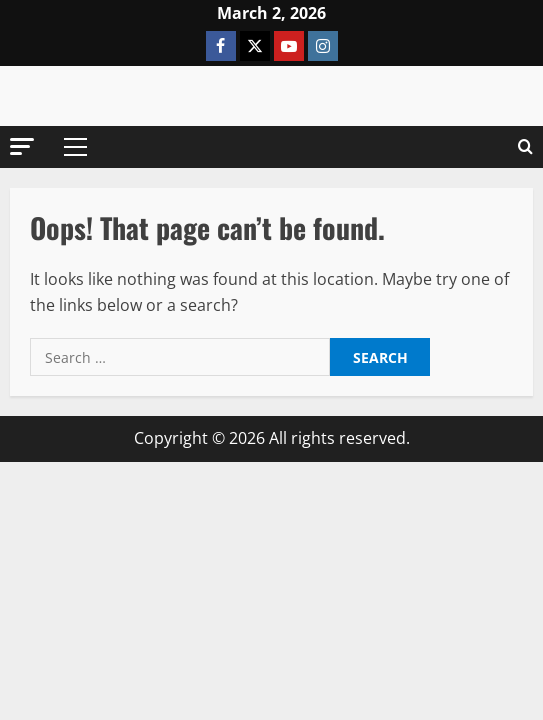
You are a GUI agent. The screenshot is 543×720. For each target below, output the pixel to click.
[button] (22, 146)
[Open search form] (525, 147)
